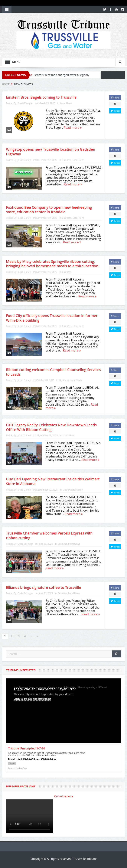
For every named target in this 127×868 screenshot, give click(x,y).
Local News (66, 103)
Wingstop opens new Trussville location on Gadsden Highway (51, 152)
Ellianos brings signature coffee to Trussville (44, 587)
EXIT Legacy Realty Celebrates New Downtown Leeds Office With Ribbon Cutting (51, 427)
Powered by (17, 768)
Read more (73, 128)
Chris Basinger (25, 544)
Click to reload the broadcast (32, 699)
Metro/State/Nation (73, 490)
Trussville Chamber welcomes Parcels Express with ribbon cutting (49, 536)
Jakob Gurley (24, 160)
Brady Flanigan (25, 103)
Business (67, 160)
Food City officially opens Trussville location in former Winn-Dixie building (52, 318)
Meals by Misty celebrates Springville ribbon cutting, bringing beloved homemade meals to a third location (52, 264)
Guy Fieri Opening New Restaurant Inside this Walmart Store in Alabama (53, 481)
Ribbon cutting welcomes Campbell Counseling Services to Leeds (54, 372)
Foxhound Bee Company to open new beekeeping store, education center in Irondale (49, 210)
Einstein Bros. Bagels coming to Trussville (41, 97)
